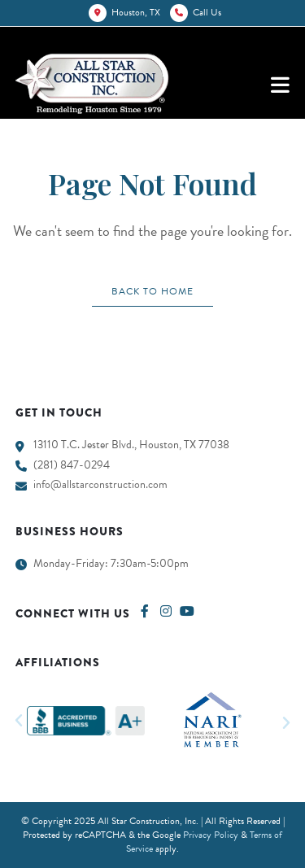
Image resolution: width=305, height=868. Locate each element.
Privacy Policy (211, 835)
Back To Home (152, 291)
